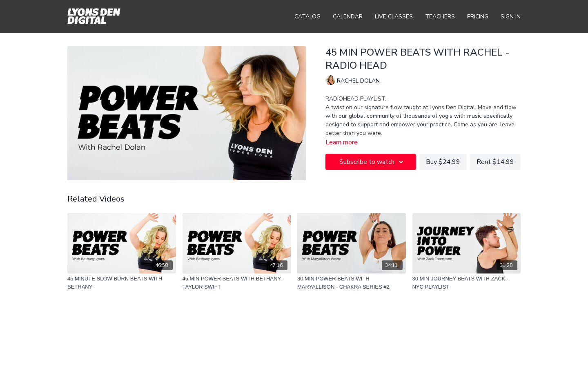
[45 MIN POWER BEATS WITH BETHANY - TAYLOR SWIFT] (237, 283)
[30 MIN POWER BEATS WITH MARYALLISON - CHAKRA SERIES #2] (352, 283)
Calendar (348, 17)
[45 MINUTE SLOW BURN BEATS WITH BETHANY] (122, 283)
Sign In (511, 17)
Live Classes (394, 17)
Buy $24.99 (443, 162)
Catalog (307, 17)
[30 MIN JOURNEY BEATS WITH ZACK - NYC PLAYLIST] (467, 283)
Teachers (440, 17)
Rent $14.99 (495, 162)
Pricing (478, 17)
